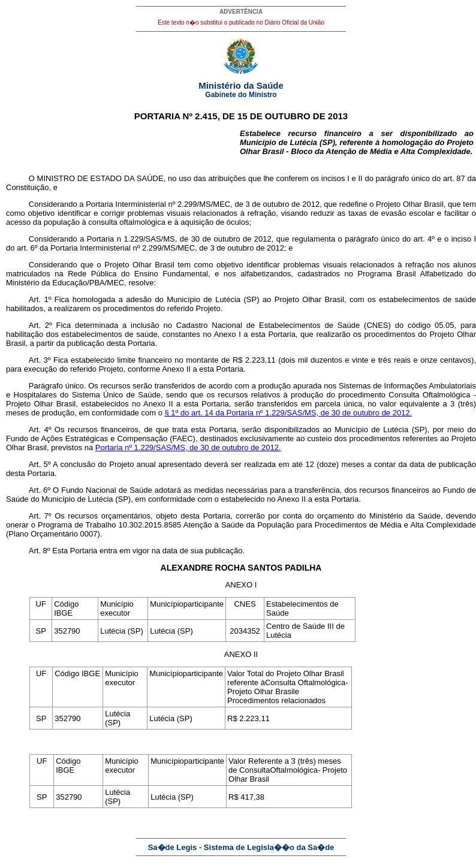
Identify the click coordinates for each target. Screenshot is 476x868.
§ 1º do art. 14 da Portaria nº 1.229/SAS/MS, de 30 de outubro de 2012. (288, 413)
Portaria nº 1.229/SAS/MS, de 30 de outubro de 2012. (188, 447)
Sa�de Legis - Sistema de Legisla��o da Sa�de (241, 847)
